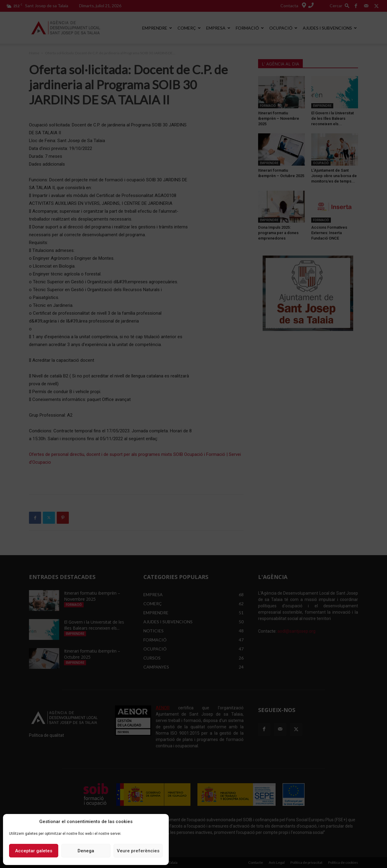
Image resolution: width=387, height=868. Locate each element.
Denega (86, 851)
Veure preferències (138, 851)
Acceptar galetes (34, 851)
